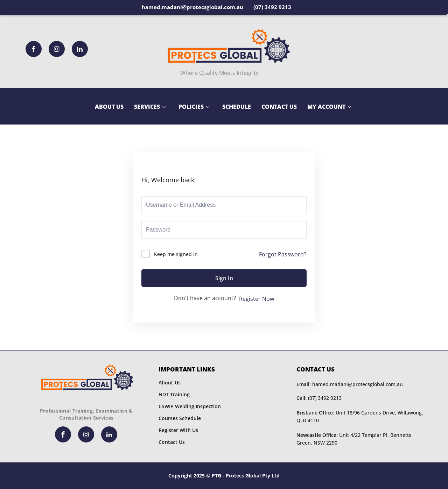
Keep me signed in (176, 254)
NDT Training (174, 394)
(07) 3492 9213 (319, 398)
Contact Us (279, 107)
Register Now (257, 299)
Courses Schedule (180, 418)
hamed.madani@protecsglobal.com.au (350, 384)
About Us (109, 107)
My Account (329, 107)
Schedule (237, 107)
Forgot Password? (283, 254)
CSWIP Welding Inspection (190, 406)
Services (150, 107)
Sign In (224, 278)
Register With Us (178, 430)
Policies (194, 107)
